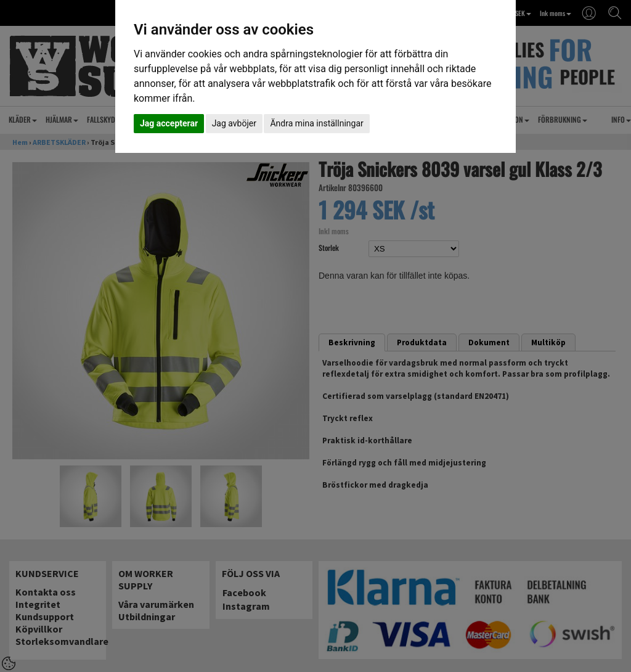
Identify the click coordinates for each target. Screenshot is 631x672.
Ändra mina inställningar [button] (316, 123)
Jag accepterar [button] (169, 123)
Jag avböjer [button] (234, 123)
